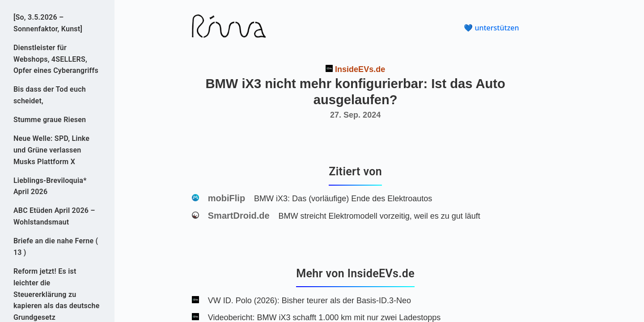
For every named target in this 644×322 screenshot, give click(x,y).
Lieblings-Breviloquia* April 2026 (50, 186)
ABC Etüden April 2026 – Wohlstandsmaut (54, 216)
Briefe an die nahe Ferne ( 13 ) (56, 247)
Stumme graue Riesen (50, 120)
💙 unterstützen (491, 28)
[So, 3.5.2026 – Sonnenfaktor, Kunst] (48, 23)
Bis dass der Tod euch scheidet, (50, 95)
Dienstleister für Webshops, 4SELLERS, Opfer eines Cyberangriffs (56, 59)
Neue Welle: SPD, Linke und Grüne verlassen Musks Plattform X (51, 150)
